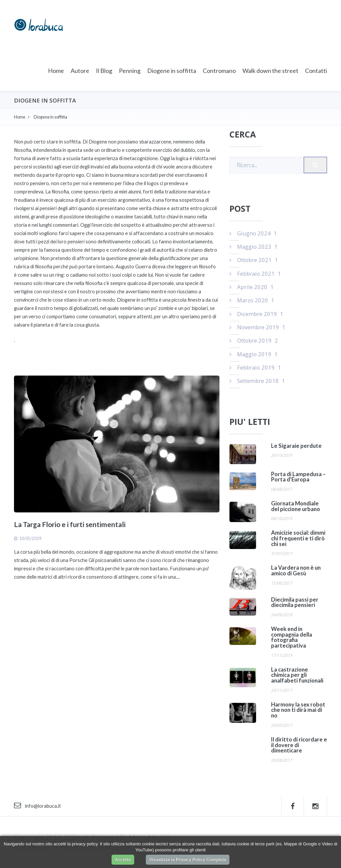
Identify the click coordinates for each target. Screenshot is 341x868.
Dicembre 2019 (256, 314)
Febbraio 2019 (255, 367)
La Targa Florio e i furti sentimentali (70, 524)
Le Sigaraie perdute (296, 446)
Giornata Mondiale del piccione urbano (296, 506)
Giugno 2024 (253, 233)
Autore (80, 71)
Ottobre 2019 (254, 340)
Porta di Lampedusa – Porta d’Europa (298, 477)
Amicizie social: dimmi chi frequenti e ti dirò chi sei (298, 538)
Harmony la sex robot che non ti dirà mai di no (298, 710)
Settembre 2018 (257, 381)
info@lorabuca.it (37, 806)
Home (56, 71)
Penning (130, 71)
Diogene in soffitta (172, 71)
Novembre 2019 (257, 327)
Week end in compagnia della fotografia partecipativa (292, 637)
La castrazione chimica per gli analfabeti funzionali (297, 675)
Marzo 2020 (252, 300)
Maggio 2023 (254, 247)
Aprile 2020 (252, 287)
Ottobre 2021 (254, 260)
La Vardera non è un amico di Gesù (296, 571)
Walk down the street (270, 71)
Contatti (316, 71)
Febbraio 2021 (255, 274)
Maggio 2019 (254, 354)
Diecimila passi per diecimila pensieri (295, 602)
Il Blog (104, 71)
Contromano (219, 71)
